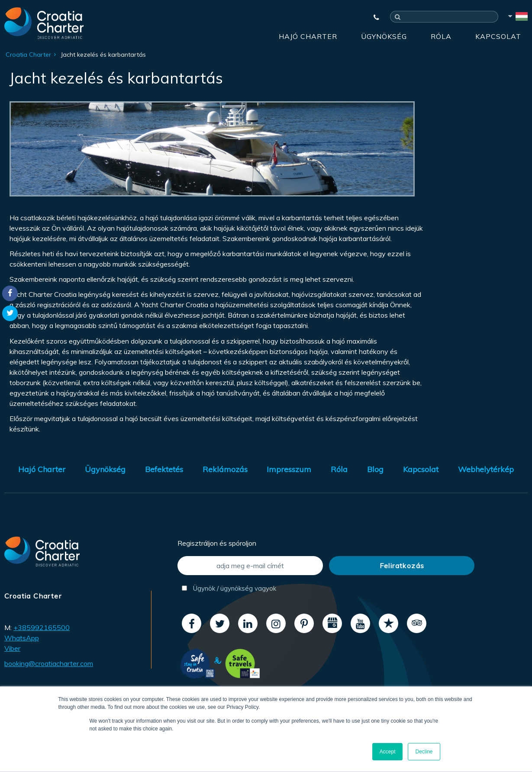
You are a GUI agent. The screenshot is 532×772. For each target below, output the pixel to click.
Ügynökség (384, 36)
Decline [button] (424, 752)
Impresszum (289, 469)
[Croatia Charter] (44, 23)
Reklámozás (225, 469)
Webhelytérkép (486, 469)
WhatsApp (22, 638)
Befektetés (164, 469)
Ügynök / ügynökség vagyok (229, 588)
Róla (441, 36)
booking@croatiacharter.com (49, 663)
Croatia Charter (28, 55)
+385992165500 (42, 627)
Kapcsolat (498, 36)
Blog (375, 469)
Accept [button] (388, 752)
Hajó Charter (308, 36)
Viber (12, 648)
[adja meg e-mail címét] (250, 566)
